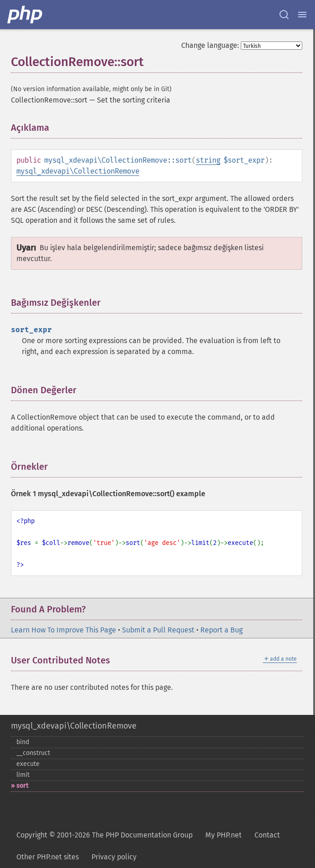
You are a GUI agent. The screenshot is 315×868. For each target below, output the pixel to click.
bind (23, 742)
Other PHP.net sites (48, 857)
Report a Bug (221, 630)
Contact (267, 835)
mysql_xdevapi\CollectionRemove (78, 171)
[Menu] (302, 15)
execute (28, 764)
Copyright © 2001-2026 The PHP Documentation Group (104, 835)
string (208, 160)
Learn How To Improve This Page (64, 630)
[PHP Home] (25, 15)
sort (22, 786)
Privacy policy (114, 857)
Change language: (210, 45)
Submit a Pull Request (158, 630)
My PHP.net (224, 835)
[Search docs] (284, 15)
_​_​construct (33, 753)
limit (23, 775)
